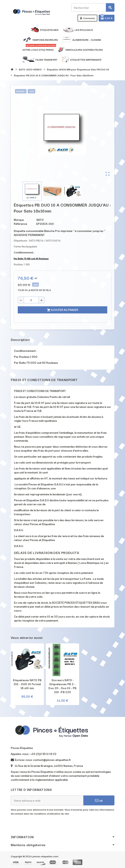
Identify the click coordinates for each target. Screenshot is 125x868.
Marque (19, 220)
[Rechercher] (93, 7)
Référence (20, 224)
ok (99, 800)
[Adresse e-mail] (47, 800)
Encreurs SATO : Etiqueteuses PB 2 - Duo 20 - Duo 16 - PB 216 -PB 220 (62, 686)
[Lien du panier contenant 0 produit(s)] (107, 18)
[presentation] (41, 825)
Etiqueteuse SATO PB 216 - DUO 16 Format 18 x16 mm (27, 684)
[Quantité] (31, 300)
